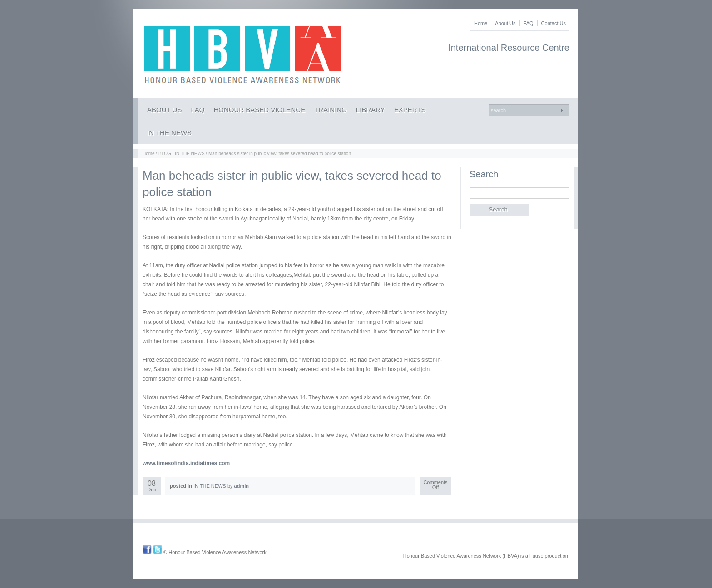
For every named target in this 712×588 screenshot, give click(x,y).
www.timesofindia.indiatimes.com (186, 463)
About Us (505, 23)
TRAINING (331, 110)
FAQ (529, 23)
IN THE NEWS (169, 133)
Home (481, 23)
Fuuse (536, 556)
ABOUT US (164, 110)
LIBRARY (371, 110)
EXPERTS (410, 110)
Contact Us (554, 23)
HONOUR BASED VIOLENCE (259, 110)
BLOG (165, 154)
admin (242, 486)
